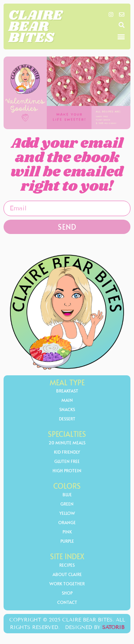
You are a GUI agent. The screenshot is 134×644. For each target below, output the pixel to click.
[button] (121, 25)
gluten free (67, 461)
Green (67, 504)
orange (67, 522)
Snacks (67, 409)
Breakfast (67, 391)
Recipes (67, 565)
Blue (67, 494)
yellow (67, 513)
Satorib (113, 627)
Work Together (67, 584)
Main (67, 400)
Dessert (67, 419)
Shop (67, 593)
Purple (67, 541)
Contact (67, 602)
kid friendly (67, 452)
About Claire (67, 574)
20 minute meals (67, 443)
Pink (67, 532)
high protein (67, 470)
